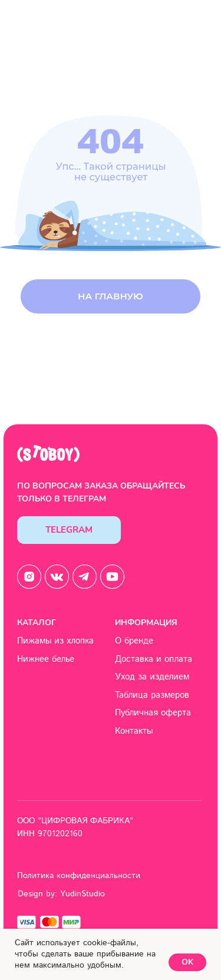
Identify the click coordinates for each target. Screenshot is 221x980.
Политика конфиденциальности (79, 876)
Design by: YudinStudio (61, 894)
